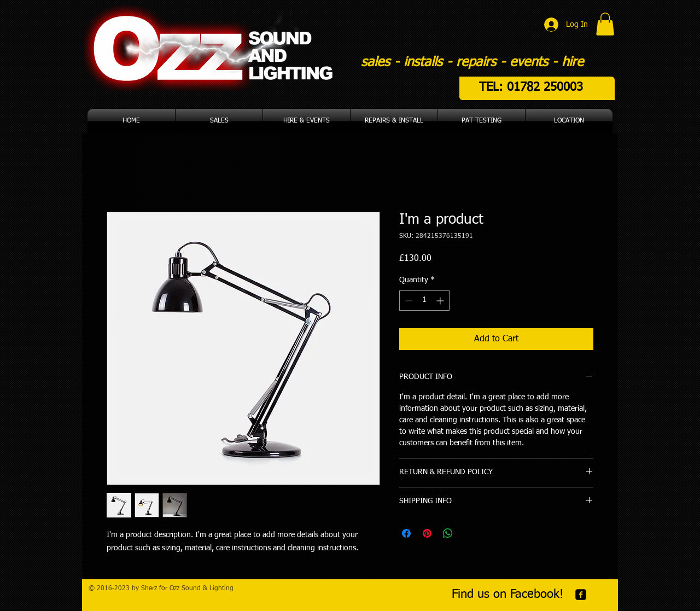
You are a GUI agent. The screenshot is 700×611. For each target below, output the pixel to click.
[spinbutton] (424, 301)
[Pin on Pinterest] (427, 533)
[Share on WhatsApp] (448, 533)
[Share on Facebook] (406, 533)
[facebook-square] (581, 595)
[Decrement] (408, 301)
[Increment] (441, 301)
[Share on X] (469, 533)
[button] (605, 24)
